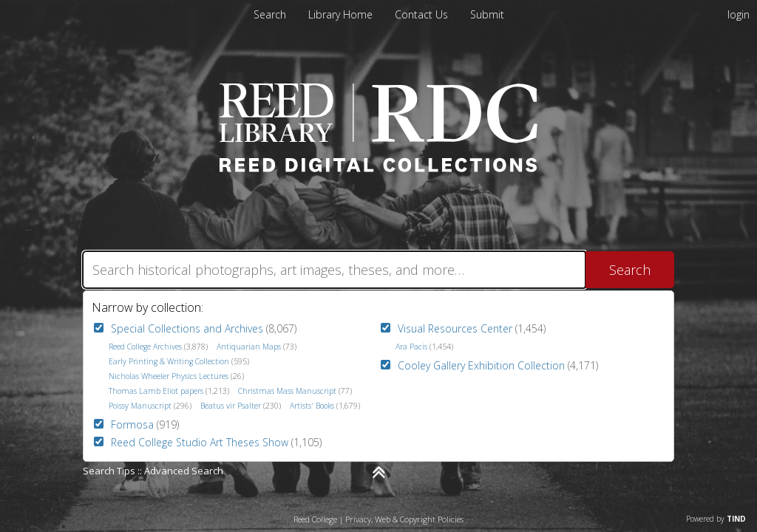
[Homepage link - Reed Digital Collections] (379, 168)
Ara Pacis (411, 347)
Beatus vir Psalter (231, 406)
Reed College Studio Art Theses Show (200, 442)
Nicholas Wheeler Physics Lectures (169, 376)
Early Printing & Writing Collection (169, 361)
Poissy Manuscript (140, 406)
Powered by (716, 519)
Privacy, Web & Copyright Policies (404, 519)
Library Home (342, 14)
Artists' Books (312, 406)
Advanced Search (184, 471)
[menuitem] (342, 14)
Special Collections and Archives (187, 328)
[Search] (334, 270)
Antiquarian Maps (249, 347)
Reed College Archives (145, 347)
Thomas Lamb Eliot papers (156, 391)
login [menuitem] (739, 14)
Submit (487, 14)
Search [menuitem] (270, 14)
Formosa (132, 424)
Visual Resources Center (455, 328)
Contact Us (423, 14)
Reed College (315, 519)
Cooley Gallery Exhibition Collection (481, 365)
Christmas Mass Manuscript (287, 391)
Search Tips (109, 471)
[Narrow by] (379, 472)
